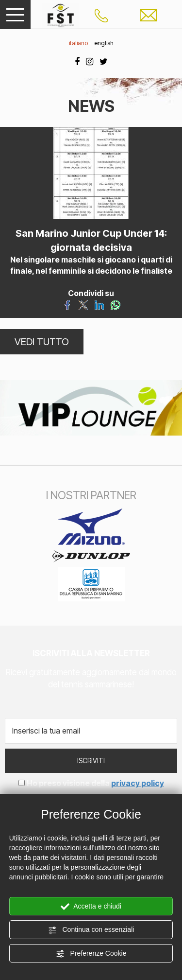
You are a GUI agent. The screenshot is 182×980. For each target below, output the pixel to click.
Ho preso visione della (95, 783)
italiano (78, 43)
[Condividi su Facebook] (67, 304)
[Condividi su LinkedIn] (99, 304)
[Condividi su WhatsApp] (115, 304)
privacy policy (138, 783)
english (104, 43)
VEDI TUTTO (42, 342)
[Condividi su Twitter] (83, 304)
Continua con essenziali (91, 930)
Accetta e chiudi (91, 907)
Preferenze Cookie (91, 954)
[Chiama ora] (101, 15)
